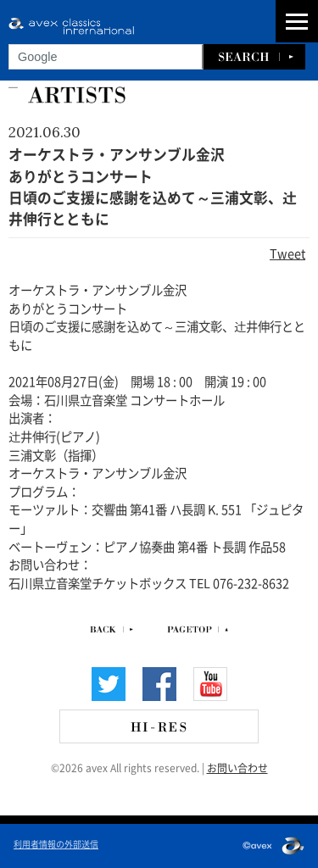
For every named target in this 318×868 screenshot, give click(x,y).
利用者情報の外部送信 (56, 843)
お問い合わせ (237, 767)
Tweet (287, 253)
